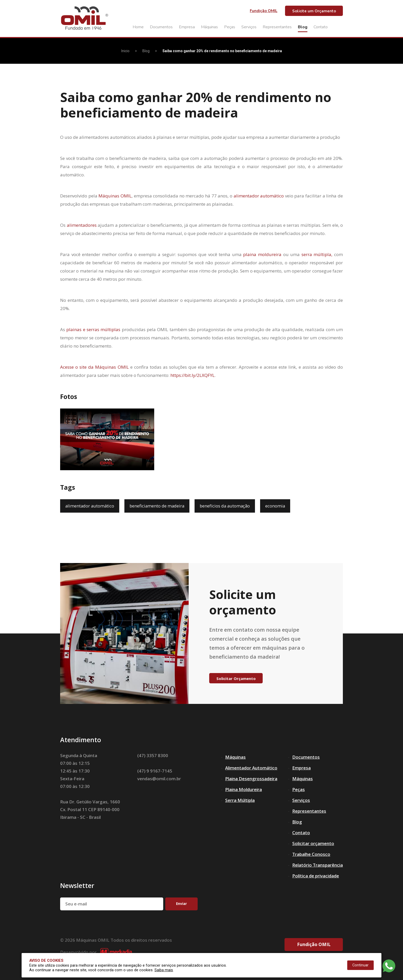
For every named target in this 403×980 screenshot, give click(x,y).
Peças (230, 27)
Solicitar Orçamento (236, 678)
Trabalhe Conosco (311, 854)
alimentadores (82, 225)
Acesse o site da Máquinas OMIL (94, 367)
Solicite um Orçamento (314, 11)
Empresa (187, 27)
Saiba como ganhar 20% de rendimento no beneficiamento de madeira (222, 51)
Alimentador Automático (251, 768)
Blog (303, 27)
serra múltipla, (317, 254)
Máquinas (209, 27)
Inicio (125, 51)
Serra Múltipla (240, 800)
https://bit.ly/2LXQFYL (193, 375)
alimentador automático (259, 196)
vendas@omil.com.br (159, 779)
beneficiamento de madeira (159, 506)
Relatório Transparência (318, 865)
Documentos (161, 27)
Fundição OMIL (264, 11)
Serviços (249, 27)
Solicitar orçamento (313, 843)
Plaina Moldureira (244, 789)
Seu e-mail (76, 904)
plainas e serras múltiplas (93, 329)
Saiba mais (164, 970)
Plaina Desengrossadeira (251, 779)
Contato (321, 27)
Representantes (277, 27)
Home (138, 27)
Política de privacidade (316, 876)
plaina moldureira (262, 254)
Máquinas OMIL (115, 196)
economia (280, 506)
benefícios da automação (228, 506)
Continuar (360, 965)
